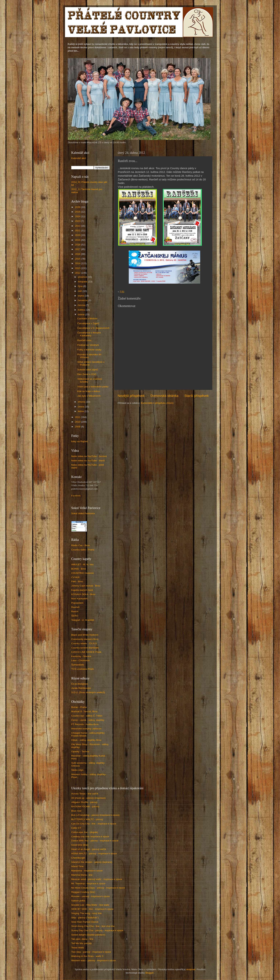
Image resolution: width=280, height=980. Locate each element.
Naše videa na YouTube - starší (88, 461)
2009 (78, 427)
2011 (78, 417)
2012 (78, 273)
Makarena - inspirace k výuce (87, 871)
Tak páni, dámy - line (82, 939)
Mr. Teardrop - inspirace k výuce (88, 883)
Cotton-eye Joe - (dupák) (85, 832)
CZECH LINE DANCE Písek (86, 652)
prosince (83, 277)
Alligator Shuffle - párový (84, 802)
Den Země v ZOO (87, 374)
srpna (81, 296)
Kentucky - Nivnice (81, 656)
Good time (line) (80, 845)
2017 (78, 249)
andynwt (191, 969)
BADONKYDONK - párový (85, 806)
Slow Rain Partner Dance (85, 922)
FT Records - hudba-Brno (85, 724)
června (82, 305)
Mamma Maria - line (82, 875)
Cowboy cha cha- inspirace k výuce (90, 836)
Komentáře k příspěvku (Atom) (157, 403)
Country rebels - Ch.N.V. (84, 643)
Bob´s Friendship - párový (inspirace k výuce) (95, 815)
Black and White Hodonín (85, 635)
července (83, 300)
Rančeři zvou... (85, 340)
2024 (78, 216)
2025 (78, 212)
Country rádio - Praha (83, 550)
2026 (78, 207)
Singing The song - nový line (86, 913)
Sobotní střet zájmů (88, 370)
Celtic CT (76, 828)
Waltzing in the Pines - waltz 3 (87, 956)
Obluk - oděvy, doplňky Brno (86, 740)
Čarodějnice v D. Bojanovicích (93, 328)
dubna (82, 314)
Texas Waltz (78, 948)
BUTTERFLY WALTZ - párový (87, 819)
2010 (78, 422)
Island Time (77, 866)
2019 (78, 240)
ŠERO (75, 616)
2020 (78, 235)
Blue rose (76, 811)
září (80, 291)
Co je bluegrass (80, 684)
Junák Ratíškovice (81, 688)
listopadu (83, 282)
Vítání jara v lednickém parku (93, 387)
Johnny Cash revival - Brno (86, 586)
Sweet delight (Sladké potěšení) (88, 935)
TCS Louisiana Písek (82, 669)
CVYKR (75, 577)
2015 (78, 259)
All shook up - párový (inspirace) (88, 798)
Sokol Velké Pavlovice (83, 513)
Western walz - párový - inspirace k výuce (93, 960)
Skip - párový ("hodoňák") (85, 918)
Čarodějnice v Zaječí (88, 323)
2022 (78, 226)
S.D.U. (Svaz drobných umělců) (88, 692)
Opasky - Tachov (80, 751)
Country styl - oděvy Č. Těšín (87, 716)
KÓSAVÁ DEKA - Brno (83, 594)
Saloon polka (78, 901)
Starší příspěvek (197, 396)
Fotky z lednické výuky (89, 350)
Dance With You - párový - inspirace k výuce (95, 841)
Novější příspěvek (131, 396)
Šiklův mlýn (77, 770)
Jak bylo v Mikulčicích (89, 396)
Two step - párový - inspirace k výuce (91, 952)
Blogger (149, 973)
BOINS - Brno (79, 569)
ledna (81, 411)
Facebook (76, 496)
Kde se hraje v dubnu (89, 391)
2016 (78, 254)
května (82, 310)
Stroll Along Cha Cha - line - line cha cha (93, 926)
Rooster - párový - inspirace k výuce (90, 896)
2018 (78, 245)
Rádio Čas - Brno (81, 545)
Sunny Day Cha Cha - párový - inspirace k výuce (97, 930)
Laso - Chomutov (80, 660)
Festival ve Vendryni (88, 345)
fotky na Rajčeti (79, 441)
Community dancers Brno (85, 639)
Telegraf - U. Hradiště (83, 620)
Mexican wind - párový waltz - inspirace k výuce (97, 879)
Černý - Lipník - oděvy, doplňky (88, 720)
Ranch (75, 611)
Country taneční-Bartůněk (85, 648)
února (81, 407)
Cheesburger (78, 858)
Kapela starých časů (82, 590)
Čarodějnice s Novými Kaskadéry (89, 334)
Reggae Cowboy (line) (83, 892)
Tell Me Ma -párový (81, 943)
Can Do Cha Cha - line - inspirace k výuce (94, 824)
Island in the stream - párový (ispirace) (92, 862)
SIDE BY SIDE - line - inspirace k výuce (92, 909)
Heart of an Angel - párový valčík (89, 849)
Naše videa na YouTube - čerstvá (89, 456)
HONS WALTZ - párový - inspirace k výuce (94, 853)
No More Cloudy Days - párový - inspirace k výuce (98, 888)
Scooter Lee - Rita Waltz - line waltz (90, 905)
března (82, 402)
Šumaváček (78, 665)
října (81, 286)
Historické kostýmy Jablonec (86, 729)
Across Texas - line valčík (85, 794)
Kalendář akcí (79, 158)
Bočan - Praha (79, 707)
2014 (78, 263)
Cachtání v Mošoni (87, 319)
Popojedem (77, 603)
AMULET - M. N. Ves (82, 564)
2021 (78, 230)
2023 (78, 221)
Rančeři (75, 607)
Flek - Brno (77, 581)
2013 (78, 268)
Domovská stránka (164, 396)
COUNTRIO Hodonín (83, 573)
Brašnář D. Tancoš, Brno (84, 711)
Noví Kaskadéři (79, 599)
